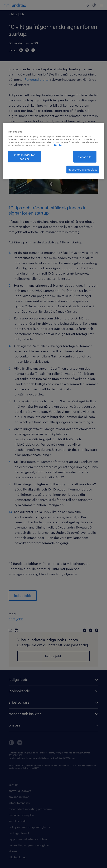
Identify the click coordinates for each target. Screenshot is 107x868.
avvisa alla (85, 157)
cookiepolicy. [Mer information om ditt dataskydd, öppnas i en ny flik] (57, 145)
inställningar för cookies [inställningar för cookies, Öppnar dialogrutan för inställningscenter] (25, 157)
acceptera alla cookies (83, 169)
